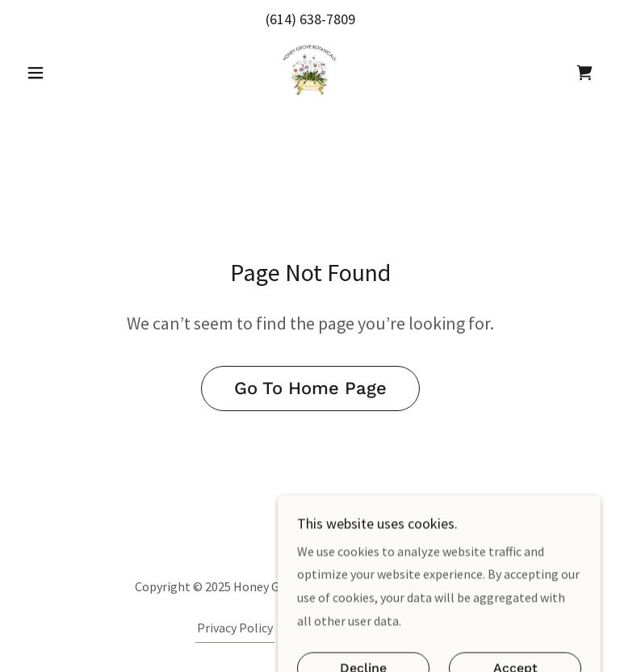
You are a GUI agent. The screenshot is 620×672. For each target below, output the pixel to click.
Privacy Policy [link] (235, 628)
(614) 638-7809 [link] (310, 19)
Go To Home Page (310, 388)
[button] (63, 73)
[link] (310, 71)
